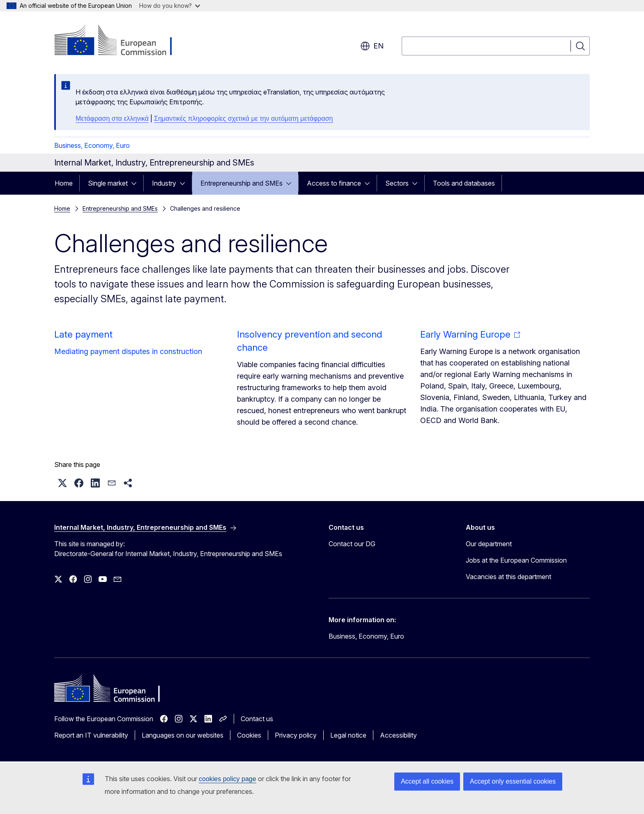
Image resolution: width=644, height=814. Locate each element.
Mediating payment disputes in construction (128, 351)
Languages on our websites (183, 735)
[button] (62, 483)
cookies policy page (228, 779)
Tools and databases (464, 183)
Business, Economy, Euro (92, 145)
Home (64, 183)
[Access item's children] (136, 183)
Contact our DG (352, 544)
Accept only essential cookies (513, 781)
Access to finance (334, 183)
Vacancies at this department (508, 577)
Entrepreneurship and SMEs (241, 183)
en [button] (372, 46)
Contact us (257, 719)
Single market (108, 183)
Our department (489, 544)
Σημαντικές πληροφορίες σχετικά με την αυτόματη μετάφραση (243, 118)
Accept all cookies (427, 781)
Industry (164, 183)
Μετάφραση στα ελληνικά (112, 118)
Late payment (83, 334)
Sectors (397, 183)
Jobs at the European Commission (516, 560)
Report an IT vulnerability (91, 735)
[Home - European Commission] (121, 41)
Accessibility (398, 735)
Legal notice (348, 735)
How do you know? (170, 6)
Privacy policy (296, 735)
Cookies (249, 735)
